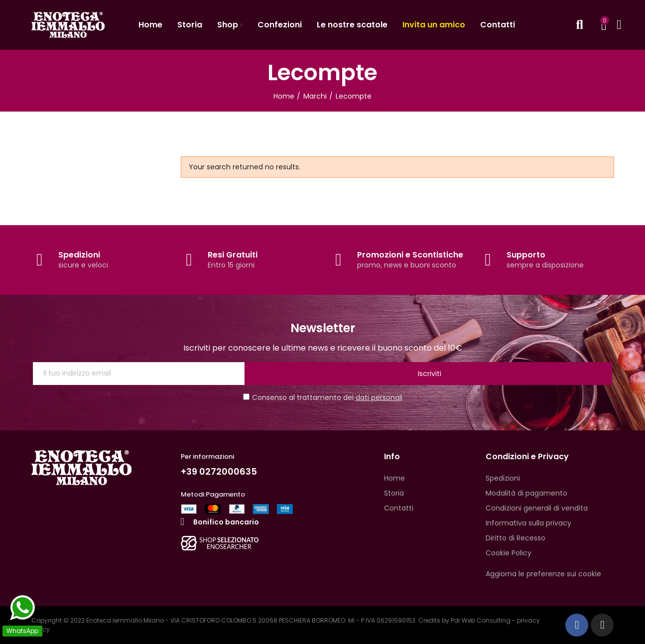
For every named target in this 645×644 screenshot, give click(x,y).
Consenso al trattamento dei (323, 397)
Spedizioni (79, 255)
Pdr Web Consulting (481, 620)
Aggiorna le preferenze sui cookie (543, 574)
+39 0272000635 (223, 471)
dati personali (379, 397)
